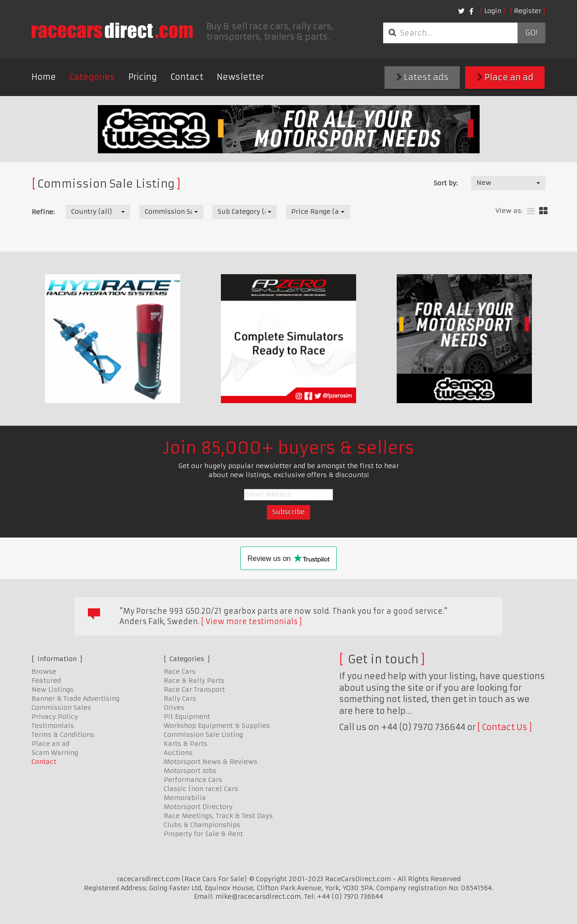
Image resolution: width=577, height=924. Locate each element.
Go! (531, 33)
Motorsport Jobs (190, 771)
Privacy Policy (55, 717)
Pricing (143, 77)
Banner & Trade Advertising (76, 699)
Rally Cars (180, 699)
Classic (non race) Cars (201, 789)
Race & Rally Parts (194, 680)
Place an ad (505, 77)
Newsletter (240, 77)
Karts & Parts (185, 744)
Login (493, 11)
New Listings (53, 690)
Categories (92, 77)
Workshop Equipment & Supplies (217, 726)
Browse (44, 671)
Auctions (178, 753)
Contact (187, 77)
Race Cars (180, 671)
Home (44, 77)
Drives (174, 708)
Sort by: (446, 183)
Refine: (43, 212)
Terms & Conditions (63, 735)
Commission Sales (61, 708)
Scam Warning (55, 753)
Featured (46, 680)
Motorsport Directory (198, 807)
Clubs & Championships (202, 825)
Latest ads (422, 77)
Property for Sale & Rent (203, 834)
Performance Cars (193, 780)
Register (528, 11)
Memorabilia (185, 798)
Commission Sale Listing (203, 735)
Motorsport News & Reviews (211, 762)
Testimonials (53, 726)
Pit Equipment (187, 717)
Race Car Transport (194, 690)
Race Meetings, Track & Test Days (218, 816)
